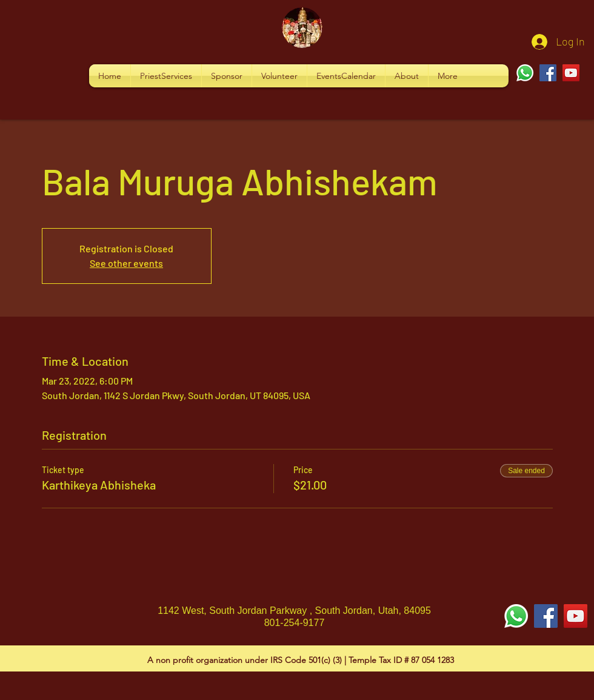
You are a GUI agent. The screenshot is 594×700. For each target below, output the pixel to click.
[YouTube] (571, 73)
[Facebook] (548, 73)
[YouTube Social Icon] (576, 616)
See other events (126, 263)
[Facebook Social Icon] (546, 616)
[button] (166, 76)
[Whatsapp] (525, 73)
